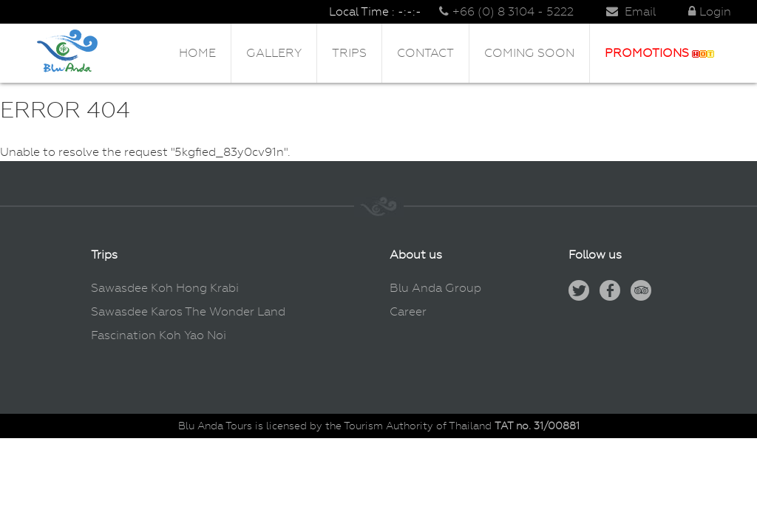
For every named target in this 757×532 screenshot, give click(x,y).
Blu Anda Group (435, 288)
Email (631, 11)
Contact (425, 53)
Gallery (274, 53)
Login (710, 11)
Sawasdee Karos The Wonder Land (188, 311)
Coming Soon (529, 53)
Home (197, 53)
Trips (349, 53)
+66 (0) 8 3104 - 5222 (506, 11)
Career (408, 311)
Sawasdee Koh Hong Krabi (165, 288)
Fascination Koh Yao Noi (159, 335)
